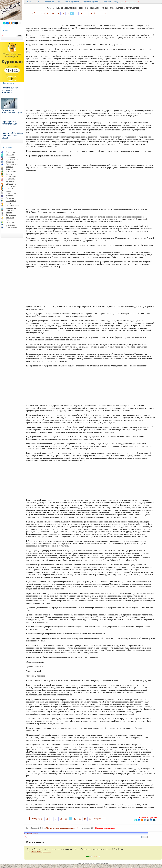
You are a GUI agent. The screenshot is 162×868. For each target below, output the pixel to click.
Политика (10, 188)
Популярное (49, 2)
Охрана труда (11, 184)
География (10, 157)
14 (58, 13)
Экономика (10, 225)
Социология (11, 201)
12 (48, 13)
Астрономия (11, 152)
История (9, 167)
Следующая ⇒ (100, 13)
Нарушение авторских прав (105, 828)
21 (91, 13)
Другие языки (12, 159)
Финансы (10, 218)
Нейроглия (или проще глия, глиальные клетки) (12, 135)
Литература (11, 171)
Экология (10, 222)
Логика (9, 174)
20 (86, 13)
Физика (9, 213)
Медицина (10, 179)
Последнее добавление (102, 863)
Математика (11, 176)
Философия (11, 215)
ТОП (59, 2)
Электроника (11, 227)
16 (68, 13)
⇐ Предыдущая (38, 13)
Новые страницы (72, 2)
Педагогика (11, 186)
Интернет (10, 162)
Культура (10, 169)
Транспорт (10, 210)
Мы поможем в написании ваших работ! (63, 828)
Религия (9, 196)
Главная (29, 2)
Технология (11, 208)
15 (63, 13)
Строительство (12, 205)
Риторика (10, 198)
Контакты (107, 2)
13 (53, 13)
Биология (10, 155)
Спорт (8, 203)
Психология (11, 193)
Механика (10, 181)
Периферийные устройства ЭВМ (9, 123)
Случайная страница (91, 2)
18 (76, 13)
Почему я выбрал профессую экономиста (10, 90)
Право (8, 191)
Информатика (12, 164)
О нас (38, 2)
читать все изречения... (41, 852)
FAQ (116, 2)
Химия (9, 220)
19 (81, 13)
